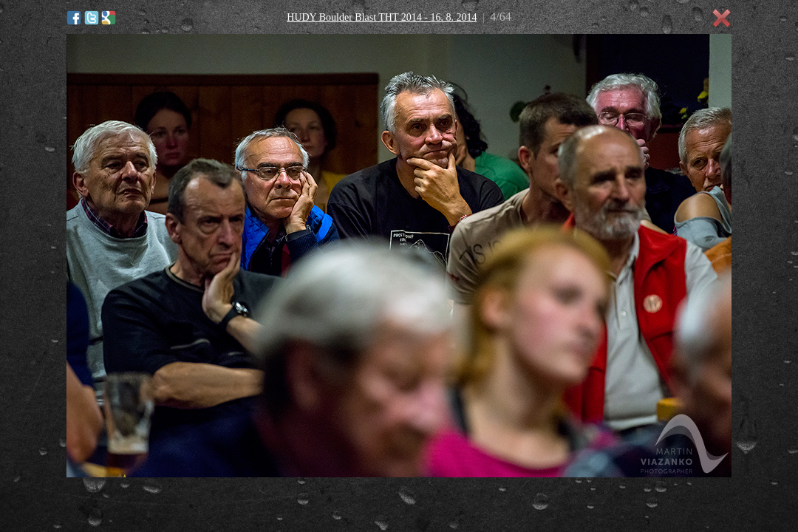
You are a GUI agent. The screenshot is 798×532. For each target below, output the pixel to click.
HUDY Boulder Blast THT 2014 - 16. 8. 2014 (382, 17)
